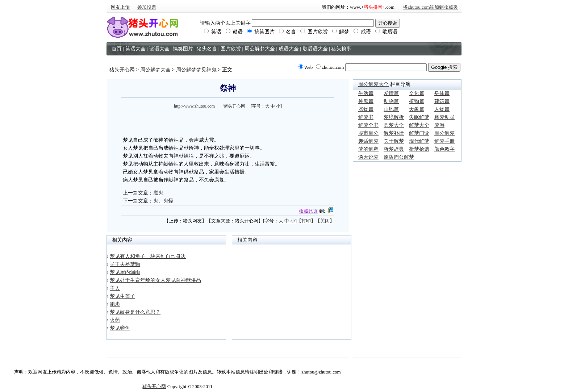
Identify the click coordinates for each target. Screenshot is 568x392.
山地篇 (391, 109)
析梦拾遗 (419, 149)
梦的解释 (368, 149)
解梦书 (366, 117)
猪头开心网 (122, 70)
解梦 (341, 32)
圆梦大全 (394, 125)
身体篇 (442, 93)
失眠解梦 (419, 117)
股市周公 (368, 133)
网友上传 (120, 7)
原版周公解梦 (399, 157)
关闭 (325, 221)
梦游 (439, 125)
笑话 (213, 32)
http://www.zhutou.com (194, 106)
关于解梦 (394, 141)
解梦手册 (444, 141)
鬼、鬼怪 (163, 201)
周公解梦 (444, 133)
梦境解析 (394, 117)
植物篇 (417, 101)
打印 (306, 221)
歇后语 (387, 32)
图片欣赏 (314, 32)
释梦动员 (444, 117)
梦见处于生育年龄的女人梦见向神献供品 (155, 280)
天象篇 (417, 109)
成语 (362, 32)
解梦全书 (368, 125)
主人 (115, 288)
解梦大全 (419, 125)
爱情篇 (391, 93)
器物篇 (366, 109)
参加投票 (147, 7)
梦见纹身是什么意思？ (135, 312)
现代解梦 (419, 141)
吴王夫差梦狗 (125, 264)
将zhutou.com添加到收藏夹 (430, 7)
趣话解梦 (368, 141)
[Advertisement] (228, 122)
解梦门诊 (419, 133)
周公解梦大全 (155, 70)
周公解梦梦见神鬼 (196, 70)
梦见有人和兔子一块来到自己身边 (148, 256)
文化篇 (417, 93)
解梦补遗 (394, 133)
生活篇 (366, 93)
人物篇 (442, 109)
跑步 (115, 304)
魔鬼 (158, 193)
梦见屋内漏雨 (125, 272)
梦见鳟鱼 (120, 328)
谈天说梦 (368, 157)
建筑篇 (442, 101)
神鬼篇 (366, 101)
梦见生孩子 (122, 296)
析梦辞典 (394, 149)
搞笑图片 (261, 32)
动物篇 (391, 101)
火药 (115, 320)
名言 (288, 32)
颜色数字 (444, 149)
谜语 (234, 32)
